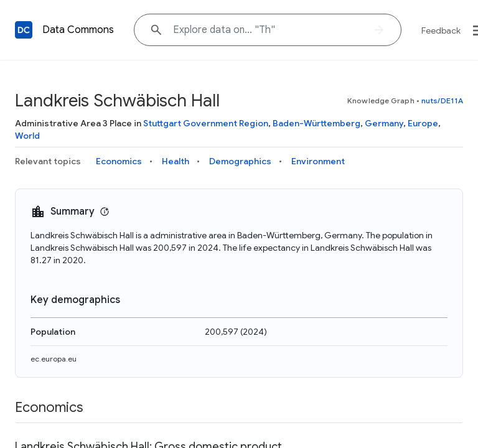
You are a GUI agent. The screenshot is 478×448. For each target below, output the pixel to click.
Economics (119, 161)
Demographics (240, 161)
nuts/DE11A (442, 100)
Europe (423, 123)
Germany (384, 123)
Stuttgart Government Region (206, 123)
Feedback (441, 30)
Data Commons (78, 30)
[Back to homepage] (24, 30)
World (27, 136)
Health (176, 161)
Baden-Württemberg (316, 123)
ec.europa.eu (54, 359)
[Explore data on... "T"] (268, 30)
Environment (318, 161)
